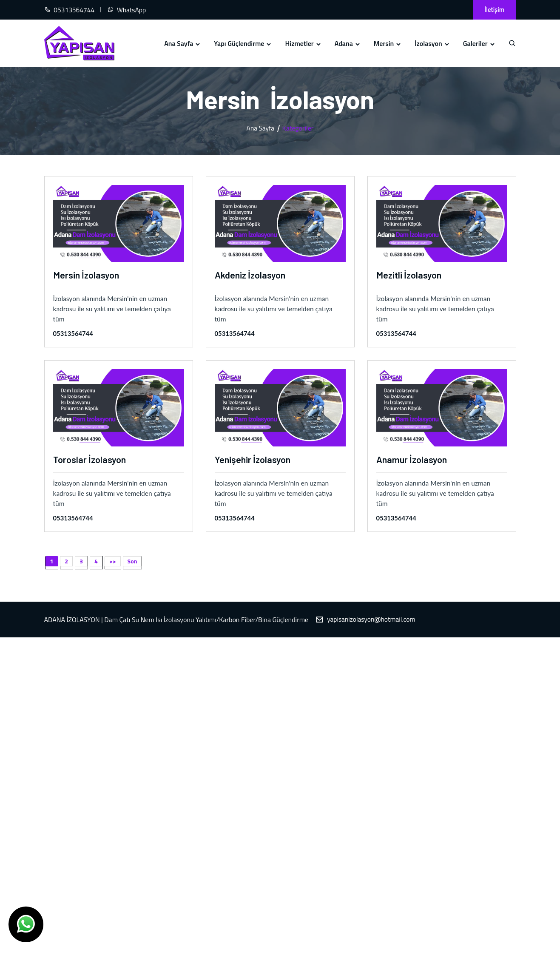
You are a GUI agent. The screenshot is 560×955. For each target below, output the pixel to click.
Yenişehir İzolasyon (253, 459)
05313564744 (74, 334)
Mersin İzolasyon (87, 275)
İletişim (493, 10)
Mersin (388, 43)
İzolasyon (432, 43)
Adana (348, 43)
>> (113, 561)
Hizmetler (303, 43)
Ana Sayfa (183, 43)
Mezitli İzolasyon (410, 275)
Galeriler (479, 43)
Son (132, 561)
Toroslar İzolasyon (90, 459)
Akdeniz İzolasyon (251, 275)
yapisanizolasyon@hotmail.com (372, 620)
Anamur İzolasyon (412, 459)
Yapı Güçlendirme (243, 43)
